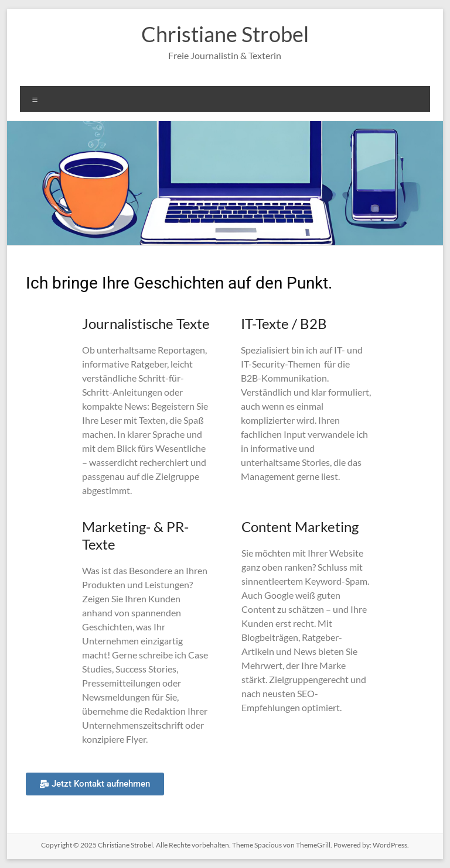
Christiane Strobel (225, 34)
